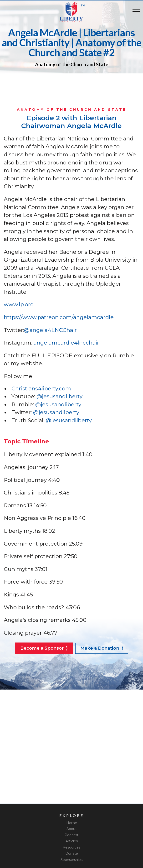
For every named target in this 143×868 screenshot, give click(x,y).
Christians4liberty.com (41, 388)
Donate (72, 854)
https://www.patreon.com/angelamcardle (59, 317)
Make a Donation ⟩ (102, 648)
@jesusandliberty (59, 396)
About (72, 829)
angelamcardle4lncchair (66, 343)
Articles (72, 841)
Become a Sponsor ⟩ (44, 648)
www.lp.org (19, 304)
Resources (71, 847)
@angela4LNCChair (50, 330)
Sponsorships (71, 860)
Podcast (71, 835)
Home (72, 823)
